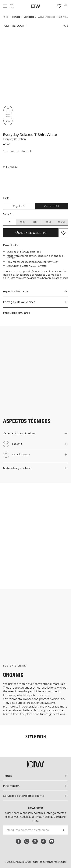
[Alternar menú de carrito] (66, 6)
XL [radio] (48, 222)
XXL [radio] (62, 222)
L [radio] (35, 222)
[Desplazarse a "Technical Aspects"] (35, 291)
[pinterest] (35, 841)
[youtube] (52, 841)
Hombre (16, 17)
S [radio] (9, 222)
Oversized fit (52, 206)
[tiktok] (43, 841)
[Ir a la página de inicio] (35, 6)
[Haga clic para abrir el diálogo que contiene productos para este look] (18, 500)
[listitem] (10, 183)
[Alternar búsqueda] (12, 6)
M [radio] (23, 222)
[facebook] (18, 841)
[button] (35, 302)
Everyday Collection (14, 139)
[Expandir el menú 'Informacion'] (35, 786)
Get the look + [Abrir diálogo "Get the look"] (16, 26)
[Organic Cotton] (8, 121)
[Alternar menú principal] (5, 6)
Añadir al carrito (31, 233)
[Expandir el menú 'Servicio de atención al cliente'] (35, 796)
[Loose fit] (8, 110)
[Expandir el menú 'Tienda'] (35, 776)
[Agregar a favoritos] (63, 233)
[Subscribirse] (63, 830)
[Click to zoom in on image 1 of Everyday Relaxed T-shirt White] (35, 75)
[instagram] (27, 841)
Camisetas (29, 17)
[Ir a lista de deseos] (59, 6)
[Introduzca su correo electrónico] (30, 830)
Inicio (6, 17)
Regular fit (19, 206)
